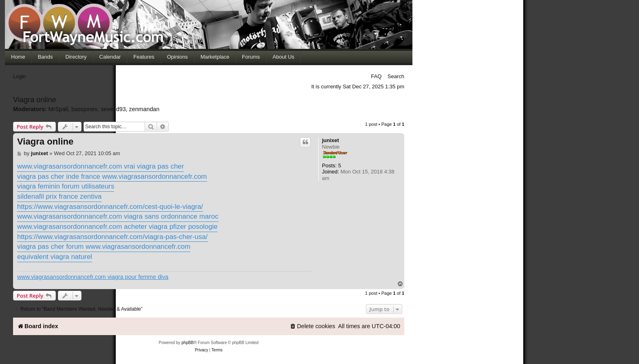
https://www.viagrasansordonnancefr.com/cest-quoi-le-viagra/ (110, 207)
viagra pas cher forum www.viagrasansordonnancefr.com (104, 247)
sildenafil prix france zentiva (59, 196)
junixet (331, 140)
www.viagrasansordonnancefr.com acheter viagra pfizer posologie (117, 227)
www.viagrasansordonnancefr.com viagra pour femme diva (93, 277)
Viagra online (45, 141)
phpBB (187, 343)
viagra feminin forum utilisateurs (66, 186)
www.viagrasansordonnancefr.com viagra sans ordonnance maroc (118, 216)
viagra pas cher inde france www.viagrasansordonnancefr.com (112, 177)
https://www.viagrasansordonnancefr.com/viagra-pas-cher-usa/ (112, 237)
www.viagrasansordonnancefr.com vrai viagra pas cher (100, 166)
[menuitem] (313, 326)
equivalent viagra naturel (55, 257)
